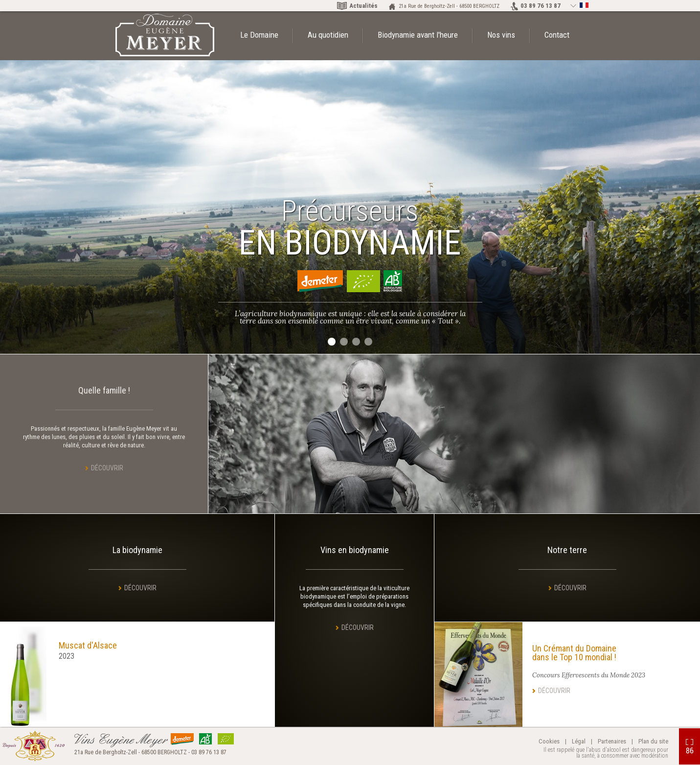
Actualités (363, 6)
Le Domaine (259, 35)
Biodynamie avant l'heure (418, 35)
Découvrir (107, 468)
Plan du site (653, 741)
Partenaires (612, 741)
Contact (557, 35)
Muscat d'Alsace (88, 645)
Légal (579, 741)
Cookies (549, 741)
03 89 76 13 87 (541, 6)
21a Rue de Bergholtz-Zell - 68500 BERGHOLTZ (449, 6)
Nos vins (501, 35)
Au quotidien (328, 35)
